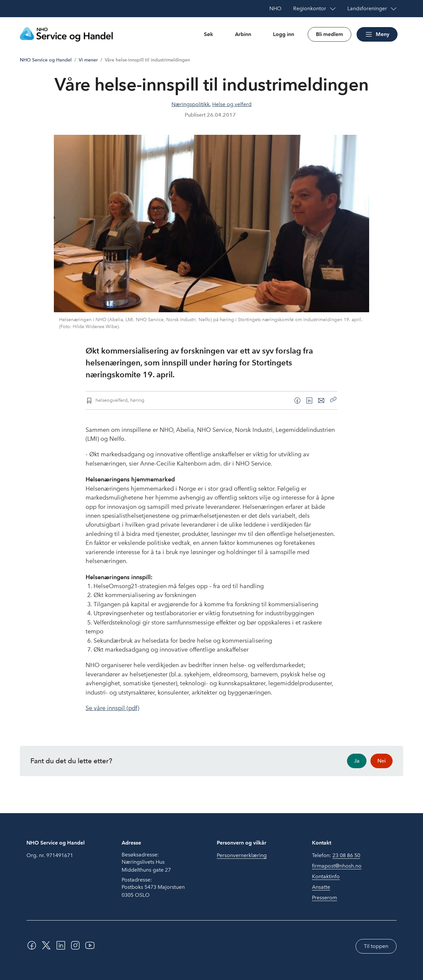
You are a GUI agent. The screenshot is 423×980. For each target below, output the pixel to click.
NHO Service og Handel (46, 60)
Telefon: (336, 855)
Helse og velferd (232, 104)
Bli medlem (329, 34)
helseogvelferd (112, 400)
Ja (357, 761)
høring (137, 400)
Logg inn (284, 34)
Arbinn (243, 34)
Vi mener (88, 60)
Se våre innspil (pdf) (112, 708)
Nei (382, 761)
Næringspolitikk (191, 104)
